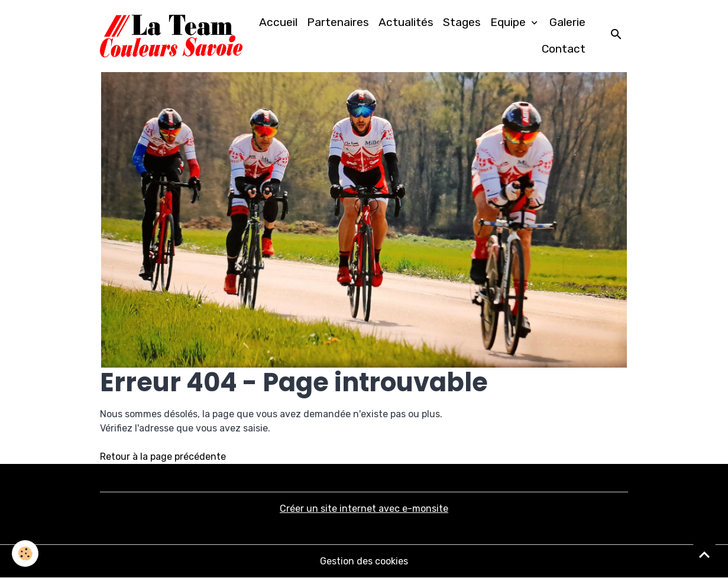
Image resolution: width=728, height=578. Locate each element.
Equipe (509, 22)
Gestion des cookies (364, 561)
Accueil (278, 22)
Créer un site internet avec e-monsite (364, 509)
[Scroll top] (704, 554)
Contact (564, 49)
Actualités (406, 22)
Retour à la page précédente (163, 457)
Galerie (567, 22)
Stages (462, 22)
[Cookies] (25, 553)
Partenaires (338, 22)
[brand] (172, 36)
